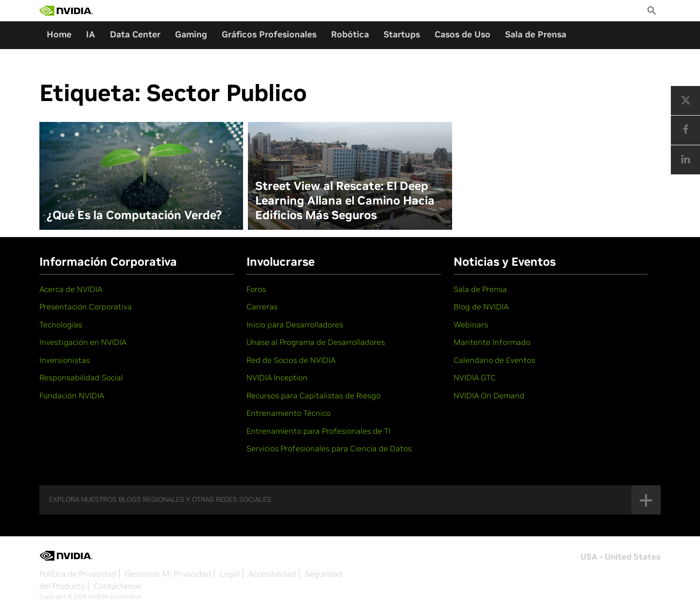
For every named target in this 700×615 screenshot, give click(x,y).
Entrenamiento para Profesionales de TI (318, 431)
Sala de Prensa (536, 34)
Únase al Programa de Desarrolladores (316, 342)
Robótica (350, 34)
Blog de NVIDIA (481, 307)
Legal (230, 574)
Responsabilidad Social (81, 377)
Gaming (191, 34)
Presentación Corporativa (86, 307)
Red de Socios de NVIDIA (291, 360)
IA (91, 34)
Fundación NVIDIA (72, 395)
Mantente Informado (492, 342)
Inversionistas (65, 360)
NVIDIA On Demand (489, 395)
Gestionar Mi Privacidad (168, 574)
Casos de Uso (463, 34)
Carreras (262, 307)
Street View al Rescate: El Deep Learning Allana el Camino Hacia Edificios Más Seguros (345, 201)
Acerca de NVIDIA (71, 289)
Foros (256, 289)
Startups (402, 34)
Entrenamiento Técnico (289, 413)
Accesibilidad (272, 574)
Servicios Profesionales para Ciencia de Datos (329, 448)
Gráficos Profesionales (269, 34)
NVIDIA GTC (475, 377)
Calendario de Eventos (494, 360)
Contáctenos (117, 586)
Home (59, 34)
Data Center (135, 34)
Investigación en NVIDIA (83, 342)
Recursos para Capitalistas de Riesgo (314, 395)
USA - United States (621, 557)
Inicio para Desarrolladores (295, 325)
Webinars (471, 325)
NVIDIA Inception (277, 377)
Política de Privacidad (78, 574)
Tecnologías (61, 325)
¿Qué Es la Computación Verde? (134, 215)
